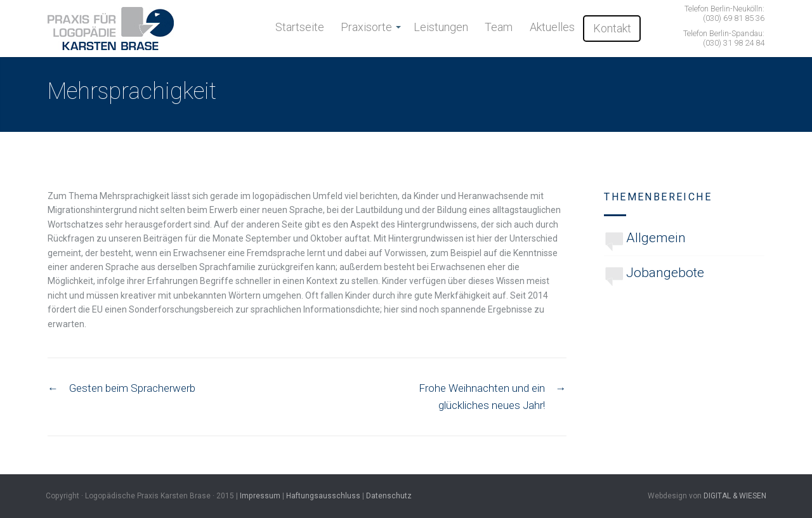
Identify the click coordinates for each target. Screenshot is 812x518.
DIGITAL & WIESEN (735, 496)
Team (499, 27)
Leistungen (441, 27)
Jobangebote (665, 273)
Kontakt (612, 28)
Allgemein (656, 238)
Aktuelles (552, 27)
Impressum (260, 496)
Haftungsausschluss (323, 496)
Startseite (300, 27)
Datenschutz (389, 496)
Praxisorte (366, 27)
